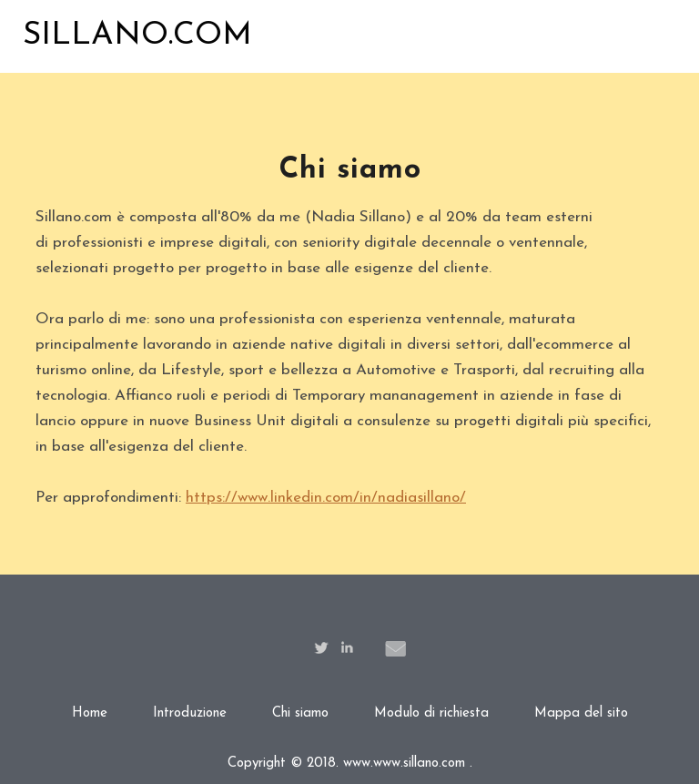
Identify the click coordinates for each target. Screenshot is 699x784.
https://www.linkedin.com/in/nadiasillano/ (326, 498)
